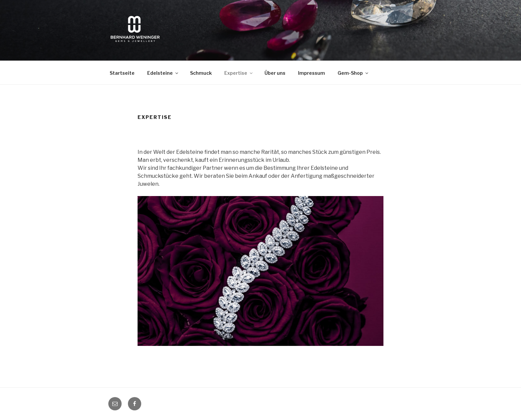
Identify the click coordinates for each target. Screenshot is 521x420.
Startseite (122, 73)
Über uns (275, 73)
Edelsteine (163, 73)
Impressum (312, 73)
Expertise (239, 73)
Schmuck (201, 73)
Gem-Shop (353, 73)
